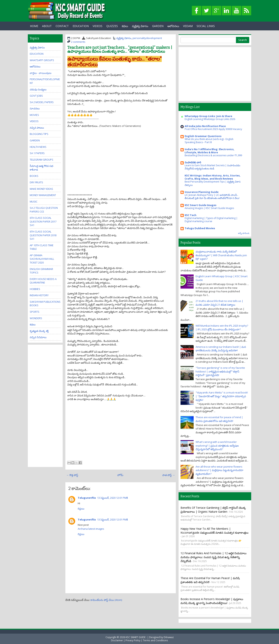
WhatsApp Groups (42, 60)
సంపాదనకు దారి (193, 162)
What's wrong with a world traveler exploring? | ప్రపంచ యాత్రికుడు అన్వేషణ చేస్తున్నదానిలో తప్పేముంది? (217, 446)
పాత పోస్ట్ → (169, 475)
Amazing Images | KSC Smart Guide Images (209, 208)
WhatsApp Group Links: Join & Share (208, 116)
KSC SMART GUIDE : (136, 637)
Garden (35, 140)
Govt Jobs (36, 96)
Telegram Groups (42, 160)
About (47, 26)
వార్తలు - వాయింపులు (41, 73)
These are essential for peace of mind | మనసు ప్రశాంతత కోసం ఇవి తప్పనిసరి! (219, 419)
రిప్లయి (81, 509)
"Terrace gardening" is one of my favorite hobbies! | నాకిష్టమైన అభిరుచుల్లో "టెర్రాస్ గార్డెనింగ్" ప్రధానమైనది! (220, 371)
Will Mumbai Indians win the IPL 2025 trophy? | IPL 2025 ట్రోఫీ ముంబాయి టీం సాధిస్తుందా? (222, 327)
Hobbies (35, 289)
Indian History (39, 295)
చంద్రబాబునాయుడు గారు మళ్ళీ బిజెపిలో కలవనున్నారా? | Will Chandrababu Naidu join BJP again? (221, 255)
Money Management (43, 195)
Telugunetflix (87, 498)
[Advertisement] (121, 166)
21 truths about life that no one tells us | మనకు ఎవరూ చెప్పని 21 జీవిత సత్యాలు (219, 303)
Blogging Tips (39, 134)
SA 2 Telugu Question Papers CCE (44, 210)
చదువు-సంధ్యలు (38, 89)
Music (34, 202)
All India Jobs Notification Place (205, 126)
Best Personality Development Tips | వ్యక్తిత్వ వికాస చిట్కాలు (213, 183)
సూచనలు (35, 108)
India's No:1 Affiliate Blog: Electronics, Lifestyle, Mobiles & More (209, 151)
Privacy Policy (133, 640)
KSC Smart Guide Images (200, 205)
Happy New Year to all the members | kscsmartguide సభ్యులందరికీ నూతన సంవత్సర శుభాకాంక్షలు (214, 531)
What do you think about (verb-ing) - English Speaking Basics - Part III (209, 141)
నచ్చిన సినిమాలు (38, 337)
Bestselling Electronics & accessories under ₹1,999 (213, 155)
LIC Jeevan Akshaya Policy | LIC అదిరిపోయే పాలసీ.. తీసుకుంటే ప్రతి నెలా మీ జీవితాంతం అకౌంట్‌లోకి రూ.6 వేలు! (212, 197)
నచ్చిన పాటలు (37, 128)
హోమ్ (120, 475)
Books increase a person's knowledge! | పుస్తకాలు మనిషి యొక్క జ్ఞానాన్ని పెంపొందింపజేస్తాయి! (212, 601)
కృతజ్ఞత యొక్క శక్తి (39, 331)
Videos (98, 26)
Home (34, 26)
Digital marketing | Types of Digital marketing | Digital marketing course (211, 220)
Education (37, 54)
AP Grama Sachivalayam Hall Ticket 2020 (42, 259)
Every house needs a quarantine (43, 281)
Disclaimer (117, 640)
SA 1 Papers (37, 153)
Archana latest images (91, 529)
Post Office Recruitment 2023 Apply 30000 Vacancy (213, 129)
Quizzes (112, 26)
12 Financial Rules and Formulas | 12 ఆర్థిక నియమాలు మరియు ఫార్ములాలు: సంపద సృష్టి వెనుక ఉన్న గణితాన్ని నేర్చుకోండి (214, 557)
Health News (38, 147)
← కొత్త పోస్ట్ (72, 475)
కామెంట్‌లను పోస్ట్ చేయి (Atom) (106, 600)
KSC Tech (191, 215)
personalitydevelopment (147, 38)
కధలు (125, 26)
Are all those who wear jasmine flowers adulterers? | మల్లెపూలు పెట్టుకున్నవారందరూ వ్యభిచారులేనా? (219, 470)
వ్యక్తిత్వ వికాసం (140, 26)
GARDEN (158, 26)
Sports (35, 312)
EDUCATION (81, 26)
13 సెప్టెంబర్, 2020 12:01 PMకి (112, 498)
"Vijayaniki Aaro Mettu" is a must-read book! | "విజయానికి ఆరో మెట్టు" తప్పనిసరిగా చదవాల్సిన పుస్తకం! (222, 396)
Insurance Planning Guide (202, 192)
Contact (62, 26)
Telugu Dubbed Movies (200, 228)
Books (34, 176)
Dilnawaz (169, 637)
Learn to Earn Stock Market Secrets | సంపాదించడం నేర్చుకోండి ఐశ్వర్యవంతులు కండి (212, 167)
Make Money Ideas (41, 189)
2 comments (78, 42)
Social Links (206, 26)
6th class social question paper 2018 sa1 (43, 235)
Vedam (188, 26)
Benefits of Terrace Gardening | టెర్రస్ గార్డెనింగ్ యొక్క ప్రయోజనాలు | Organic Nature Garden (213, 510)
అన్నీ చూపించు (244, 233)
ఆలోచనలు (173, 26)
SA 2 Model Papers (42, 102)
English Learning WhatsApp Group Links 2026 (210, 119)
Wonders (36, 318)
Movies (34, 115)
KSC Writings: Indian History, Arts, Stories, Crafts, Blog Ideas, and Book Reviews (213, 177)
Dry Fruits (36, 182)
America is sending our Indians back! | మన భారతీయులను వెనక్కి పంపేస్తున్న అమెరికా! (221, 349)
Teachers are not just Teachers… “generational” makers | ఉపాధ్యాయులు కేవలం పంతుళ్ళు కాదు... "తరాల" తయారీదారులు (120, 49)
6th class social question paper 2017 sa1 (43, 221)
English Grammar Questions (203, 136)
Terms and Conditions (155, 640)
